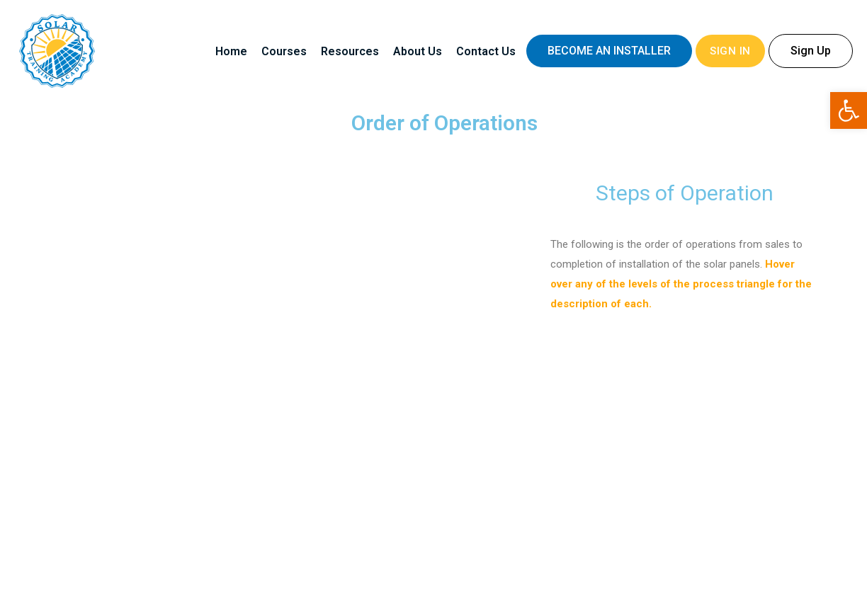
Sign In (730, 51)
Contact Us (486, 51)
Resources (350, 51)
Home (231, 51)
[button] (609, 51)
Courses (284, 51)
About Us (418, 51)
